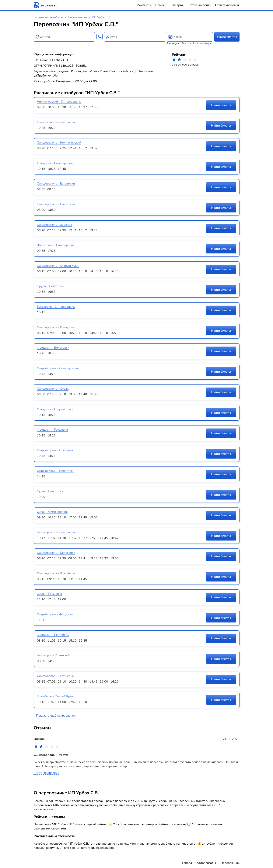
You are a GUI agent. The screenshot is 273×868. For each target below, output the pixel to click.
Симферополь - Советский (56, 204)
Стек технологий (227, 5)
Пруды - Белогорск (51, 286)
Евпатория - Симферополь (56, 307)
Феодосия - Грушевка (52, 430)
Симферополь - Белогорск (56, 553)
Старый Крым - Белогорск (56, 471)
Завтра (186, 43)
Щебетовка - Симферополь (57, 245)
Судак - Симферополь (53, 512)
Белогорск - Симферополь (56, 532)
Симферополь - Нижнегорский (59, 143)
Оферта (177, 5)
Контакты (144, 5)
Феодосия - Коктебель (53, 635)
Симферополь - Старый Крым (58, 266)
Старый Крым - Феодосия (55, 614)
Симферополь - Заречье (54, 225)
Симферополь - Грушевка (55, 676)
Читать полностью (46, 773)
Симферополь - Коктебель (56, 573)
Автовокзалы (206, 863)
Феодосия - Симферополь (56, 163)
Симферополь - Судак (53, 389)
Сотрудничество (199, 5)
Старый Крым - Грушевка (55, 450)
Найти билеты (227, 37)
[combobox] (64, 37)
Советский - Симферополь (56, 122)
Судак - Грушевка (49, 594)
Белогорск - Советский (53, 655)
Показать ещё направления (56, 716)
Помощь (161, 5)
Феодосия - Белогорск (53, 348)
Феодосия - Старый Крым (55, 409)
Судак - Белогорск (50, 491)
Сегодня (173, 43)
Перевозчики (77, 17)
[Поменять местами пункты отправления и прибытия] (100, 37)
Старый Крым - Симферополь (58, 368)
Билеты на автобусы (48, 17)
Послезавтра (202, 43)
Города (187, 863)
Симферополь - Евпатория (56, 184)
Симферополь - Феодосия (56, 327)
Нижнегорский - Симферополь (59, 102)
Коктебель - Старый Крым (56, 696)
